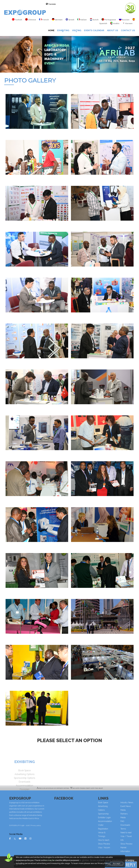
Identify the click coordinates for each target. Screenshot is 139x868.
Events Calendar (94, 30)
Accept (117, 864)
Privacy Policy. (104, 863)
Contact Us (128, 30)
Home (51, 30)
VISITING (77, 30)
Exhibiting (63, 30)
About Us (113, 30)
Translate (51, 4)
